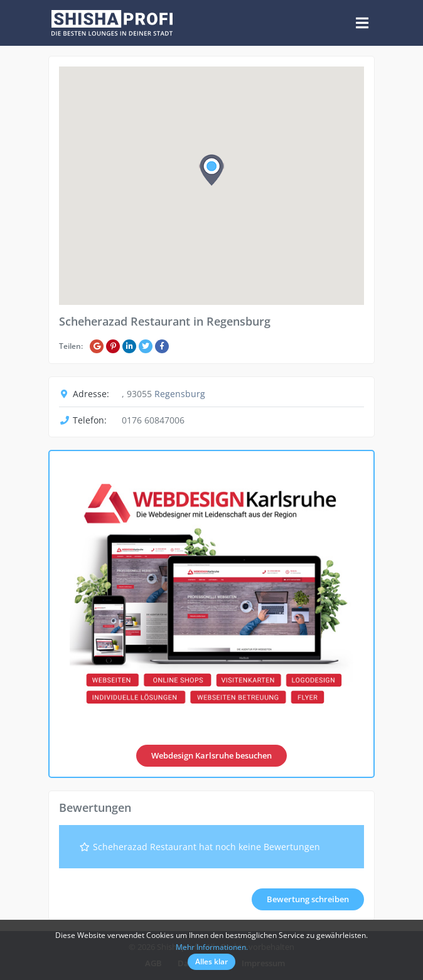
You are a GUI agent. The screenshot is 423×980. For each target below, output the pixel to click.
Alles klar (211, 961)
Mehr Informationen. (212, 947)
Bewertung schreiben (308, 899)
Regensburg (180, 394)
